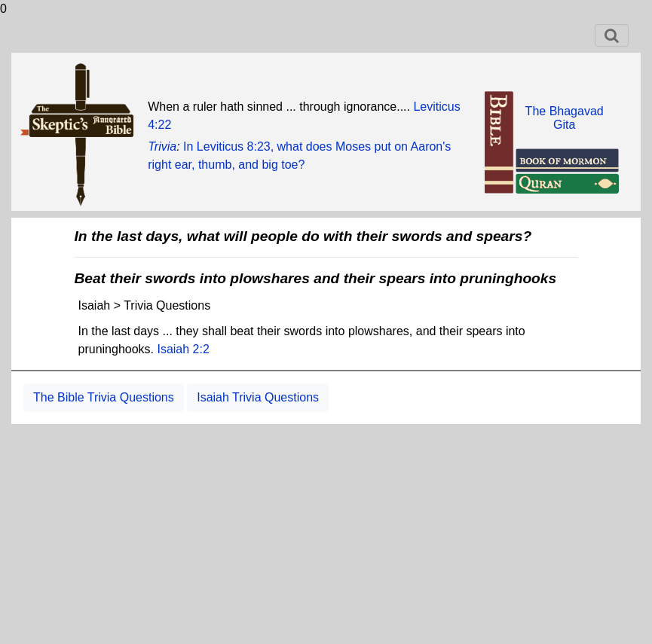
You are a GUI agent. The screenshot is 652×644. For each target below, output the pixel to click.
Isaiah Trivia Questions (258, 397)
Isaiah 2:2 (183, 349)
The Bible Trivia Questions (104, 397)
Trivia (162, 147)
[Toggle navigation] (612, 35)
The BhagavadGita (565, 118)
